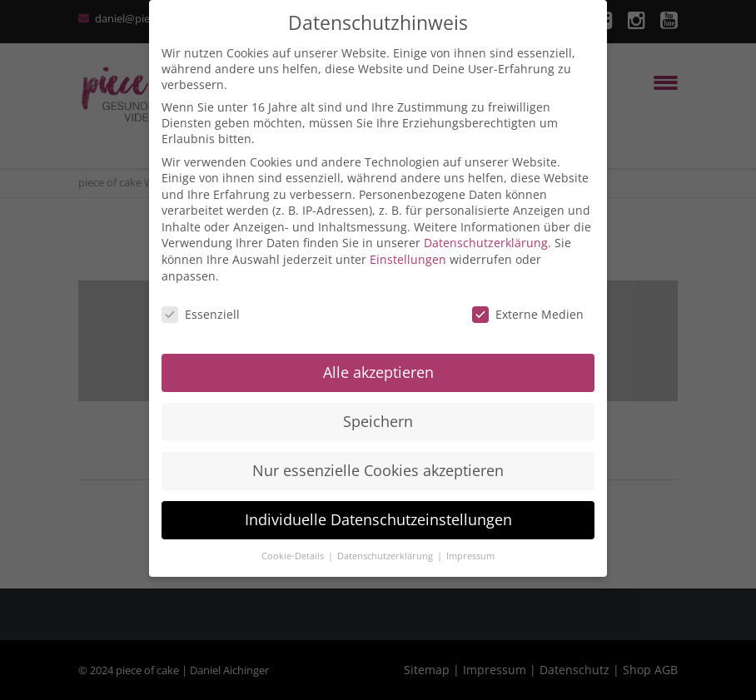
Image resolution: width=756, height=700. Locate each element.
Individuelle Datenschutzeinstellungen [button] (378, 519)
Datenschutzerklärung (486, 243)
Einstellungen (408, 259)
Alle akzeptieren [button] (378, 372)
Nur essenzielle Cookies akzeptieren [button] (378, 470)
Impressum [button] (470, 556)
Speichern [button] (378, 421)
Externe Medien (528, 314)
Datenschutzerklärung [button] (386, 556)
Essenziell (201, 314)
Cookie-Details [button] (294, 556)
